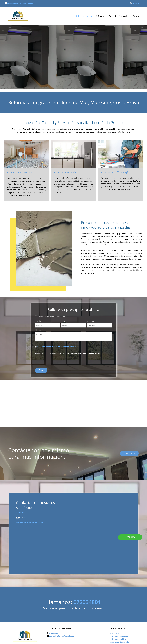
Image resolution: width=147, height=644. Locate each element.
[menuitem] (84, 16)
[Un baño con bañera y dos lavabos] (90, 401)
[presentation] (53, 361)
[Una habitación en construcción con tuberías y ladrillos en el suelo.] (57, 401)
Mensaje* (39, 330)
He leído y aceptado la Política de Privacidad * (56, 347)
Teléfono (91, 321)
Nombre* (39, 321)
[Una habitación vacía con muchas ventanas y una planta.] (24, 401)
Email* (64, 321)
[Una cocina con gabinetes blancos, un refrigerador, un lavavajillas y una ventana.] (122, 401)
